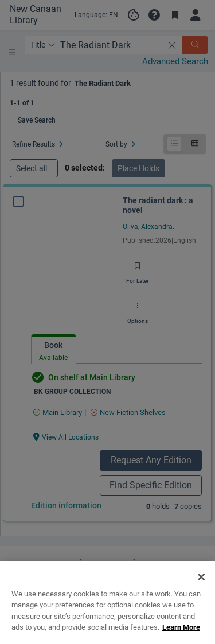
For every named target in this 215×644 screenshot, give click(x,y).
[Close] (201, 588)
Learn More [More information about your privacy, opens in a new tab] (181, 638)
